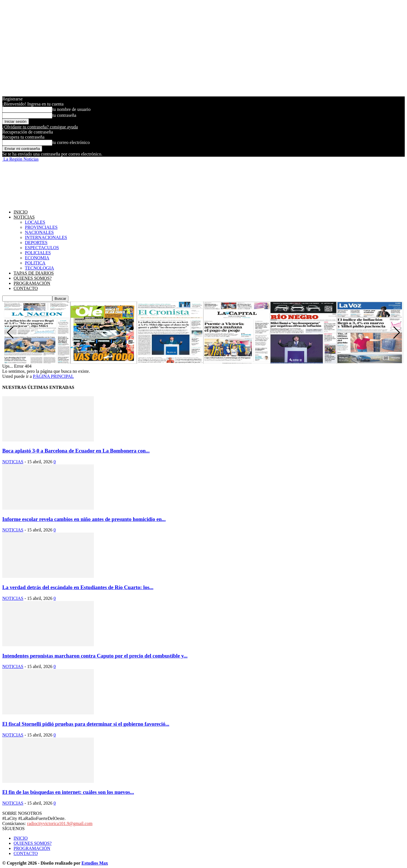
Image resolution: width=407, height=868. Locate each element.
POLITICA (35, 263)
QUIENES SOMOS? (33, 278)
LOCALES (35, 222)
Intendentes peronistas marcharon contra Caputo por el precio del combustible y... (95, 656)
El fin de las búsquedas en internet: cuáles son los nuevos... (68, 792)
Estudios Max (95, 863)
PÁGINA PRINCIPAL (53, 376)
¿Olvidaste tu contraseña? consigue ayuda (40, 127)
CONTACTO (26, 288)
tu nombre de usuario (72, 109)
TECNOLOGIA (39, 268)
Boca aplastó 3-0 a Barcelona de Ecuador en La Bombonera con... (76, 451)
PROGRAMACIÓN (32, 283)
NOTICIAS (24, 217)
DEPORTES (36, 243)
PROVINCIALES (41, 227)
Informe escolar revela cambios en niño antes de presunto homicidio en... (84, 519)
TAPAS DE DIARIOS (34, 273)
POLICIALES (38, 253)
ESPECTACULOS (42, 248)
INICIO (21, 212)
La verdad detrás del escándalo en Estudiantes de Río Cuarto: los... (78, 587)
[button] (397, 333)
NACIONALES (39, 232)
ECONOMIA (37, 258)
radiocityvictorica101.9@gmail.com (60, 823)
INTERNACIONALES (46, 237)
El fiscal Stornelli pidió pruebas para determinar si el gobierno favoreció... (86, 724)
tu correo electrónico (71, 142)
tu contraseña (64, 115)
